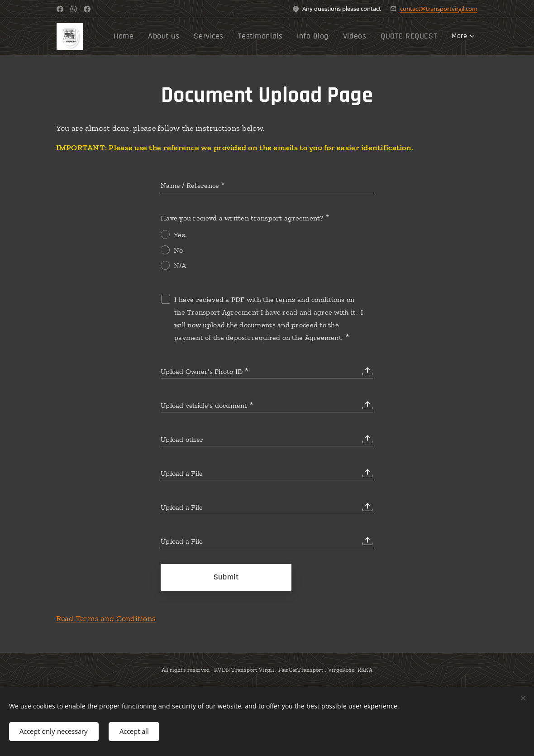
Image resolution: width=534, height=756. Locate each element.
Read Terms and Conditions (106, 618)
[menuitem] (215, 37)
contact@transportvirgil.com (439, 9)
